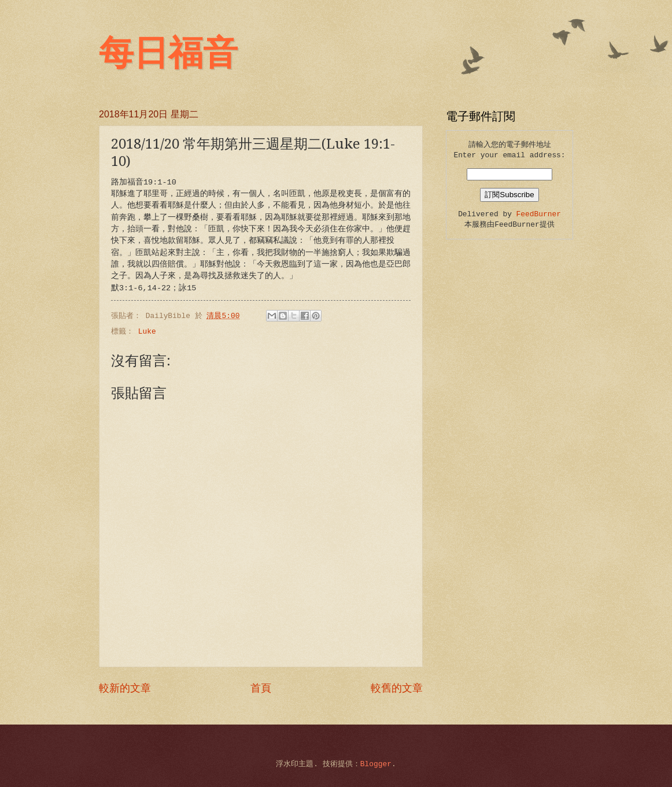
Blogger (376, 764)
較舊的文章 (397, 689)
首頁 (261, 689)
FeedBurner (539, 214)
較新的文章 (125, 689)
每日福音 (168, 53)
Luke (147, 332)
